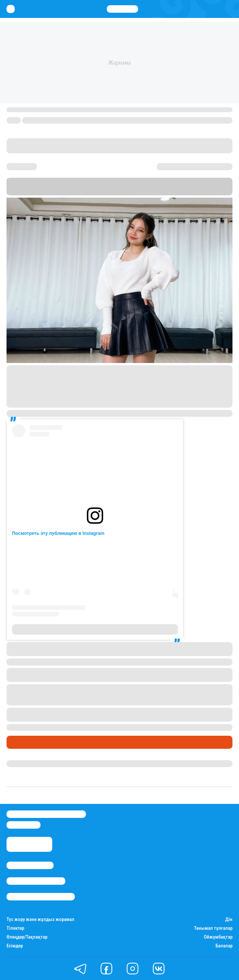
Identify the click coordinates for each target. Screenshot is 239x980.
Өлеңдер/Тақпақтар (27, 937)
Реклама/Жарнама (36, 881)
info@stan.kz (24, 825)
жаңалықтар (24, 718)
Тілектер (15, 928)
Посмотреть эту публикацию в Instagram (58, 533)
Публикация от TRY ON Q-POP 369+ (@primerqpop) (95, 629)
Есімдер (15, 946)
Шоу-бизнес (23, 742)
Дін (229, 920)
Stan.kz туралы (30, 865)
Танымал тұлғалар (213, 928)
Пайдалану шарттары (41, 897)
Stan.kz (175, 192)
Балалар (224, 946)
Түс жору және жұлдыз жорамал (40, 920)
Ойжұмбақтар (218, 937)
